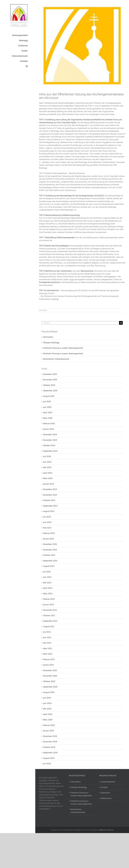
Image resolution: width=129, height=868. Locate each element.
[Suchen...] (80, 323)
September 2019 (50, 753)
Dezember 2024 (50, 434)
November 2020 (50, 676)
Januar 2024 (49, 484)
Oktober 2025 (49, 385)
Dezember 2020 (50, 670)
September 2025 (50, 391)
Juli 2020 (47, 698)
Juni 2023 (47, 522)
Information (48, 337)
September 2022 (50, 561)
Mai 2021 (47, 643)
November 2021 (50, 610)
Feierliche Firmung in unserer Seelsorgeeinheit (63, 348)
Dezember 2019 (50, 736)
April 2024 (48, 473)
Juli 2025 (47, 402)
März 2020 (48, 720)
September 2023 (50, 506)
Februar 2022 (49, 599)
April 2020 (48, 714)
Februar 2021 (49, 659)
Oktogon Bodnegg (51, 343)
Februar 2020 (49, 725)
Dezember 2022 (50, 544)
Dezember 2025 (50, 374)
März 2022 (48, 594)
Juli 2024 (47, 456)
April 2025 (48, 413)
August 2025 (49, 396)
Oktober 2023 (49, 500)
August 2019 (49, 758)
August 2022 (49, 566)
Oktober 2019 (49, 747)
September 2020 (50, 687)
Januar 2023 (49, 539)
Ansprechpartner (108, 782)
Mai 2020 (47, 709)
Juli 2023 (47, 517)
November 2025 (50, 380)
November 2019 (50, 742)
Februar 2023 (49, 533)
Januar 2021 (49, 665)
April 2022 (48, 588)
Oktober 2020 (49, 681)
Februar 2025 (49, 423)
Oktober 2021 (49, 616)
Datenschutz (106, 798)
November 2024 (50, 440)
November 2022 (50, 550)
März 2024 (48, 478)
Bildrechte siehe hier (107, 830)
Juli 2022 (47, 572)
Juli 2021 (47, 632)
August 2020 (49, 692)
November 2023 (50, 495)
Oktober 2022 (49, 555)
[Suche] (121, 323)
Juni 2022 (47, 577)
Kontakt (104, 787)
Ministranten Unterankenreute (56, 359)
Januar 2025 (49, 429)
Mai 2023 (47, 528)
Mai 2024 (47, 467)
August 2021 (49, 626)
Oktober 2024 (49, 445)
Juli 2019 (47, 764)
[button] (18, 66)
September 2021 (50, 621)
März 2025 (48, 418)
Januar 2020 (49, 731)
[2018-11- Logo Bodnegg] (82, 46)
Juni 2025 (47, 407)
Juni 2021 (47, 637)
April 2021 (48, 648)
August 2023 (49, 511)
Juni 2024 (47, 462)
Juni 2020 (47, 703)
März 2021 (48, 654)
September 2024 (50, 451)
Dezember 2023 (50, 489)
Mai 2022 (47, 583)
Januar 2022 (49, 605)
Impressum (105, 793)
